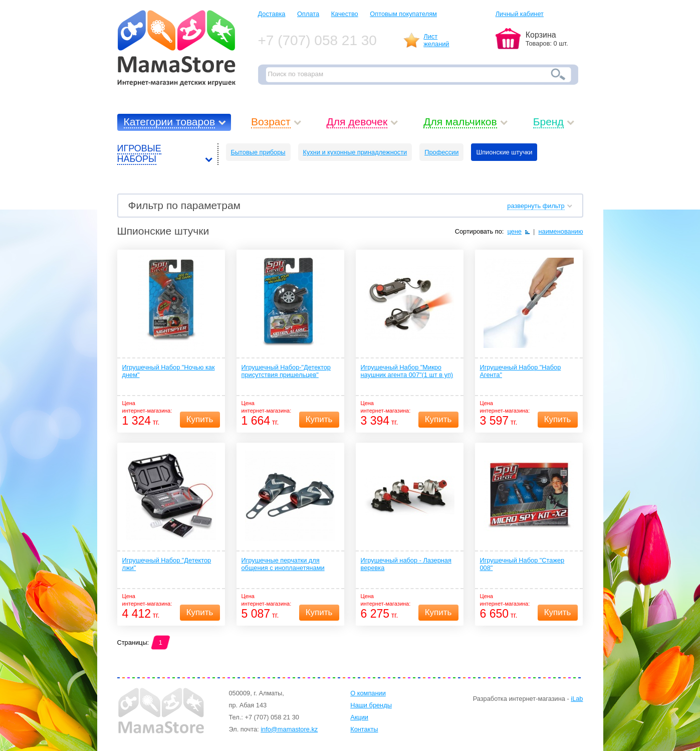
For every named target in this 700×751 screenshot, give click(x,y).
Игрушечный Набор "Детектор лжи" (167, 564)
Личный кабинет (520, 14)
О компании (368, 693)
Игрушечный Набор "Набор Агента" (521, 371)
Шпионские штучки (504, 152)
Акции (359, 717)
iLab (577, 699)
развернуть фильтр (536, 206)
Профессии (441, 152)
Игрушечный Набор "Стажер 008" (522, 564)
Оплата (308, 14)
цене (514, 231)
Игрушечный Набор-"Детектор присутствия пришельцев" (286, 371)
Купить (200, 419)
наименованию (560, 231)
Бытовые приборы (258, 152)
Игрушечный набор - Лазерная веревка (406, 564)
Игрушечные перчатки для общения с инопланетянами (283, 564)
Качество (345, 14)
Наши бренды (371, 705)
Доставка (272, 14)
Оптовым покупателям (403, 14)
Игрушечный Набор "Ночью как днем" (169, 371)
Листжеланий (436, 40)
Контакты (364, 729)
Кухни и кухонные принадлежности (355, 152)
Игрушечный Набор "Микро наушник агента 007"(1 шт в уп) (407, 371)
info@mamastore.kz (289, 729)
